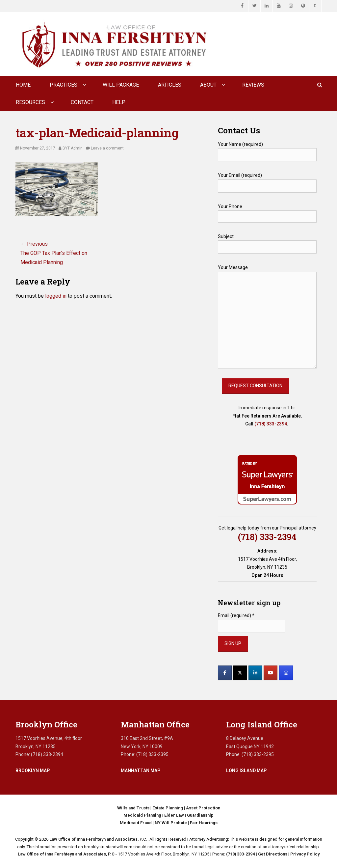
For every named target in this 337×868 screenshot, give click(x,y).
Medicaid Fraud (136, 823)
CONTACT (82, 102)
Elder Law (174, 815)
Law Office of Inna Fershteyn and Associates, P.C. (98, 839)
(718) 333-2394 (271, 424)
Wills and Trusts (133, 808)
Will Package (121, 85)
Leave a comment (107, 148)
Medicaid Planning (142, 815)
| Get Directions (271, 854)
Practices (64, 85)
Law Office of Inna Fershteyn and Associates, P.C (66, 854)
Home (23, 85)
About (208, 85)
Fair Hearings (204, 823)
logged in (56, 296)
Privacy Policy (305, 854)
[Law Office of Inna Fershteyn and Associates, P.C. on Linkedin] (255, 673)
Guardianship (200, 815)
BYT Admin (73, 148)
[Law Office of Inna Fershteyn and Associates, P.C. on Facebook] (225, 673)
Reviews (253, 85)
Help (119, 102)
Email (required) (236, 615)
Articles (170, 85)
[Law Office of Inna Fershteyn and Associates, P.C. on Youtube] (271, 673)
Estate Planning (168, 808)
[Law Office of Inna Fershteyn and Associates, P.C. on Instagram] (286, 673)
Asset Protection (203, 808)
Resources (30, 102)
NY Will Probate (171, 823)
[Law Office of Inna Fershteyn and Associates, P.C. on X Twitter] (240, 673)
